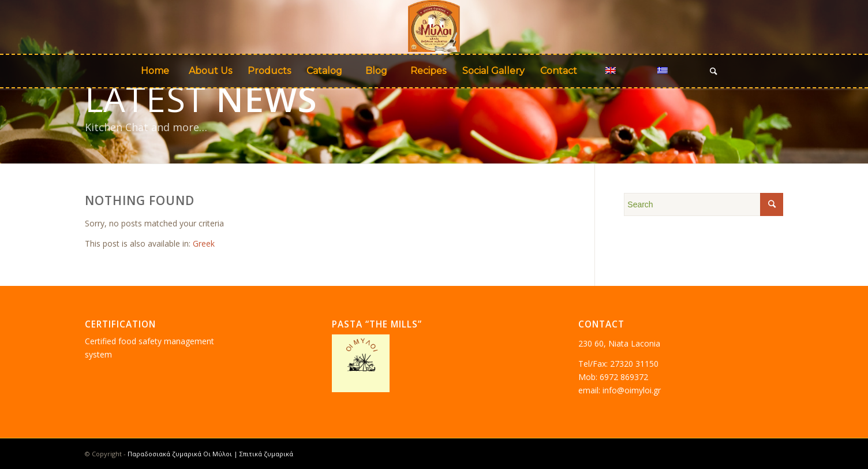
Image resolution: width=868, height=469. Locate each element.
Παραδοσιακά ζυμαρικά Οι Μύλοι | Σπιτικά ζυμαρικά (210, 454)
